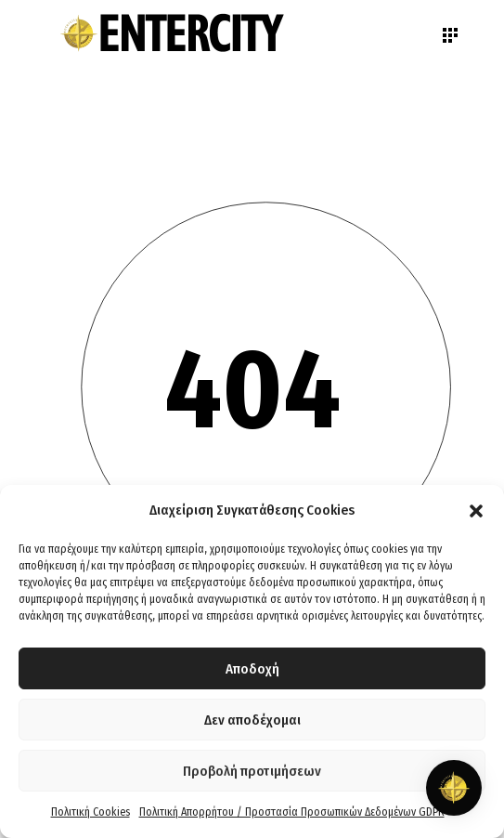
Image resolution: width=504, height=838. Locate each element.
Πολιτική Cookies (90, 812)
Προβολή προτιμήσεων (252, 771)
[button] (476, 511)
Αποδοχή (252, 669)
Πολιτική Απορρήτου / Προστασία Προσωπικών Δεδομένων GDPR (292, 812)
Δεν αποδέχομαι (252, 720)
